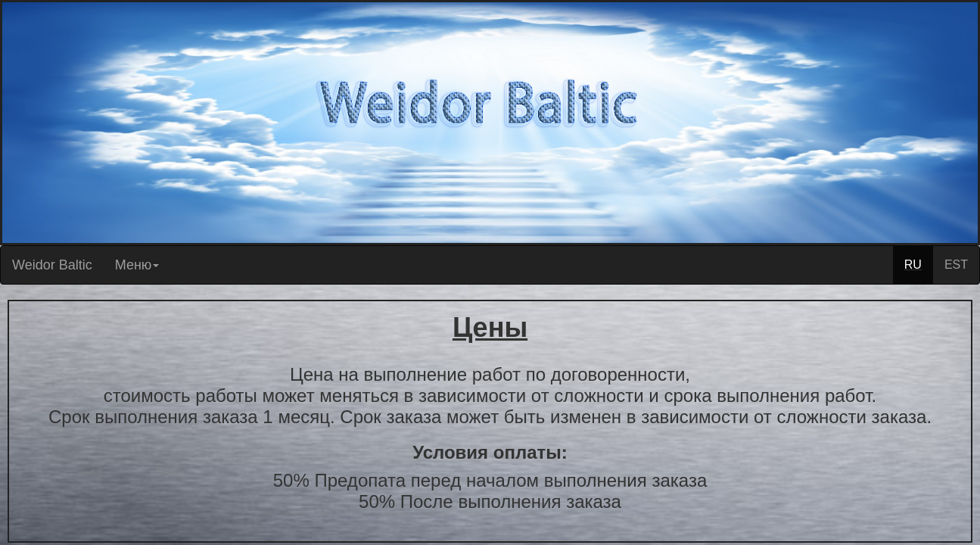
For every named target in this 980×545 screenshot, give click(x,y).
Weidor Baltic (52, 265)
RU (913, 265)
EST (956, 265)
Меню (137, 265)
